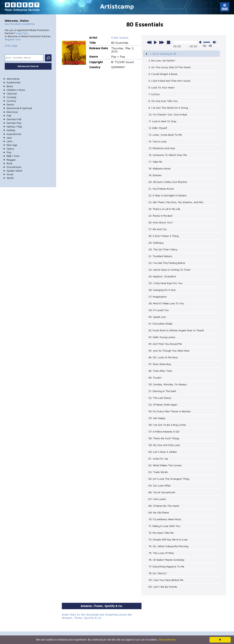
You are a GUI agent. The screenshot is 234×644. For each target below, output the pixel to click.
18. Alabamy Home (160, 168)
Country (11, 101)
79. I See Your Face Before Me (166, 580)
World (10, 178)
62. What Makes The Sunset (165, 465)
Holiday (11, 130)
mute (201, 42)
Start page (11, 45)
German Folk (14, 119)
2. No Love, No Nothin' (162, 60)
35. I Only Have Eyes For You (165, 283)
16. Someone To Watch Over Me (168, 155)
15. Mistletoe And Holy (162, 148)
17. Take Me (155, 162)
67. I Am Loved (157, 499)
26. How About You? (161, 222)
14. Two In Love (157, 141)
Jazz (9, 138)
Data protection (167, 640)
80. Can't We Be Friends (163, 587)
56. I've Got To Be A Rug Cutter (167, 425)
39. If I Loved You (159, 310)
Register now (13, 39)
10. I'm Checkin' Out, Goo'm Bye (168, 114)
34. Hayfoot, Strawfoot (162, 276)
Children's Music (16, 90)
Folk (9, 116)
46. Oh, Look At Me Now (163, 357)
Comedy (12, 97)
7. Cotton (154, 94)
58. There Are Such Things (164, 438)
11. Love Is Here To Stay (162, 121)
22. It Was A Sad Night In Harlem (167, 195)
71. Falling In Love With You (164, 526)
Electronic (12, 112)
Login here (22, 33)
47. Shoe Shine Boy (160, 364)
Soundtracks (14, 167)
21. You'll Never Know (161, 189)
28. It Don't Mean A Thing (164, 236)
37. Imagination (158, 297)
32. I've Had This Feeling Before (167, 263)
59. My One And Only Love (164, 445)
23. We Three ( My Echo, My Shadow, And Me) (176, 202)
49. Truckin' (155, 378)
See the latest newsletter (20, 24)
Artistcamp (117, 6)
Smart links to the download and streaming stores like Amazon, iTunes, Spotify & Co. (97, 616)
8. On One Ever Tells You (163, 101)
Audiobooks (14, 82)
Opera (10, 149)
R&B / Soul (13, 156)
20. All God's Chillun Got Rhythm (168, 182)
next (162, 42)
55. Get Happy (157, 418)
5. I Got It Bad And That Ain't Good (169, 81)
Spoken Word (14, 171)
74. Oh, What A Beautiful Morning (168, 546)
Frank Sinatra (120, 38)
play (155, 42)
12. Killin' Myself (158, 128)
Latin (10, 141)
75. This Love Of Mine (161, 553)
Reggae (11, 160)
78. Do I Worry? (158, 573)
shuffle (210, 46)
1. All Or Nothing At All (163, 54)
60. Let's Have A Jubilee (163, 452)
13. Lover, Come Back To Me (165, 135)
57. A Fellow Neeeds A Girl (164, 431)
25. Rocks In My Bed (160, 216)
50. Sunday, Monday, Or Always (168, 384)
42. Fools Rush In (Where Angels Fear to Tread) (176, 330)
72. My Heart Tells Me (161, 533)
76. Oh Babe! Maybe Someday (166, 560)
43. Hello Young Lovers (162, 337)
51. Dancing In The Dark (162, 391)
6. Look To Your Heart (162, 87)
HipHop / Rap (14, 126)
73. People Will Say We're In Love (168, 539)
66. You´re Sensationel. (162, 492)
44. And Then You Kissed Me (165, 344)
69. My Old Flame (159, 512)
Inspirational (14, 134)
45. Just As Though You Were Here (169, 351)
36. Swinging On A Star (162, 290)
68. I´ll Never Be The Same (164, 506)
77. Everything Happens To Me (166, 566)
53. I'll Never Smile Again (163, 405)
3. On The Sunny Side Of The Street (170, 67)
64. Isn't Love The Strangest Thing (169, 479)
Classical (12, 93)
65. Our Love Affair (160, 485)
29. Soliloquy (156, 243)
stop (169, 42)
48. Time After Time (160, 371)
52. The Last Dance (160, 398)
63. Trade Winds (158, 472)
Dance (10, 104)
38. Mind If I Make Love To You (166, 303)
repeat (205, 46)
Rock (10, 163)
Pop (9, 152)
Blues (10, 86)
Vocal (10, 174)
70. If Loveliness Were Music (165, 519)
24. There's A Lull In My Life (164, 209)
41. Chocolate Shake (160, 324)
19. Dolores (155, 175)
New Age (12, 145)
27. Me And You (158, 229)
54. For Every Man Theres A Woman (170, 411)
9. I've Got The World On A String (168, 108)
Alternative (13, 79)
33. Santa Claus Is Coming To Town (169, 270)
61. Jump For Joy (158, 458)
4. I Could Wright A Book (163, 74)
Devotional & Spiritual (19, 108)
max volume (214, 42)
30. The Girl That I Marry (163, 249)
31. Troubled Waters (160, 256)
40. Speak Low (157, 317)
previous (149, 42)
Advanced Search (28, 66)
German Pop (14, 123)
